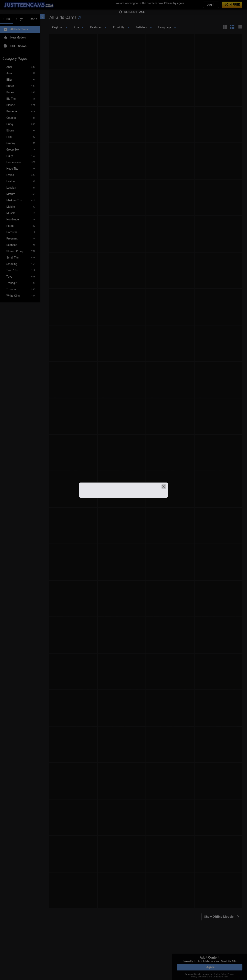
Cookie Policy (220, 974)
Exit (226, 977)
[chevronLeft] (42, 17)
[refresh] (79, 18)
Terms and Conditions (213, 977)
